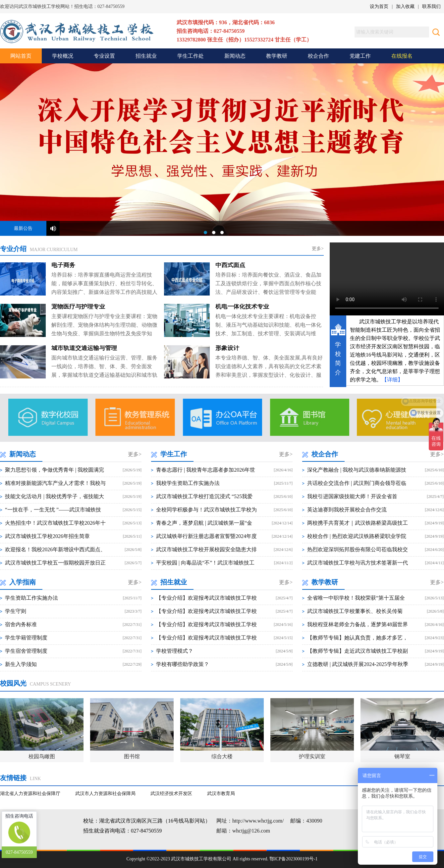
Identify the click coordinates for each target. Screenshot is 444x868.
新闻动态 (235, 56)
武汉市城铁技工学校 (222, 150)
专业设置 (104, 56)
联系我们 (431, 6)
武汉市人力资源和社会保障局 (105, 794)
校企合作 (318, 56)
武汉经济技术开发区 (171, 794)
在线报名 (402, 56)
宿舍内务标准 (21, 624)
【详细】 (392, 380)
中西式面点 (230, 265)
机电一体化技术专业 (242, 307)
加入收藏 (405, 6)
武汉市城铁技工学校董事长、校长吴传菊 (355, 611)
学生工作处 (191, 56)
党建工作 (360, 56)
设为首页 (379, 6)
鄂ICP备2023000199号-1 (293, 859)
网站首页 (21, 56)
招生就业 (146, 56)
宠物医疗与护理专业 (78, 307)
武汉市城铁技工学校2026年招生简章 (47, 536)
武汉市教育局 (221, 794)
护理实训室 (312, 756)
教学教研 (277, 56)
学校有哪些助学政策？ (183, 664)
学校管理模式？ (175, 651)
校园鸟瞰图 (42, 756)
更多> (318, 249)
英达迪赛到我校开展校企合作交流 (347, 510)
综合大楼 (222, 756)
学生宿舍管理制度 (26, 651)
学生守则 (16, 611)
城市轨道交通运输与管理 (84, 348)
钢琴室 (402, 756)
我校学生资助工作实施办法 (188, 483)
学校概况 (63, 56)
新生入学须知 (21, 664)
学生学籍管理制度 (26, 638)
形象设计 (227, 348)
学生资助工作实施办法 (31, 598)
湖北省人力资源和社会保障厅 (30, 794)
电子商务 (63, 265)
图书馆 (132, 756)
